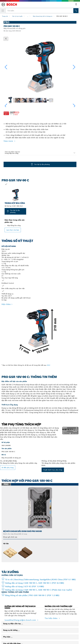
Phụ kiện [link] (7, 637)
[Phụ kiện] (12, 637)
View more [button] (9, 141)
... (28, 16)
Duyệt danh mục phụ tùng (53, 470)
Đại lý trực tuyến (17, 16)
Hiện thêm (6, 304)
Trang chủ (5, 16)
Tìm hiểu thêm (51, 618)
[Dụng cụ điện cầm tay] (22, 624)
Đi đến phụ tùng (8, 468)
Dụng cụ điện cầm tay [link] (12, 624)
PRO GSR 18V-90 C (62, 16)
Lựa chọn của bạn (13, 230)
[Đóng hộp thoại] (6, 39)
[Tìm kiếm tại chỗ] (76, 11)
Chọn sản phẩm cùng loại (12, 152)
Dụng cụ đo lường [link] (11, 630)
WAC (49, 365)
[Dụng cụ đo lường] (19, 631)
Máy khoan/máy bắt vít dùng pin (43, 16)
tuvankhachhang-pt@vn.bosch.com (21, 620)
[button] (74, 67)
